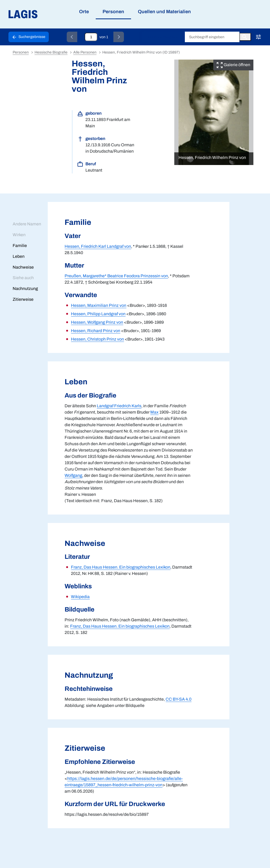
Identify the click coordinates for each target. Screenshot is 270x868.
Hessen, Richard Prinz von (96, 331)
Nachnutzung (25, 288)
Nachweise (23, 267)
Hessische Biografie (162, 37)
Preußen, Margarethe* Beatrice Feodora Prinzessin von (116, 276)
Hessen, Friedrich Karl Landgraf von (98, 246)
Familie (20, 246)
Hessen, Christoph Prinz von (97, 339)
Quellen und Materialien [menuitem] (164, 12)
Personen (21, 52)
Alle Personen (85, 52)
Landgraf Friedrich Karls (119, 406)
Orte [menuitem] (84, 12)
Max (154, 412)
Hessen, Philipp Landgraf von (98, 314)
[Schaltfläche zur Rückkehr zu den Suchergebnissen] (29, 37)
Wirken (19, 235)
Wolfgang (73, 475)
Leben (19, 256)
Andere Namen (27, 224)
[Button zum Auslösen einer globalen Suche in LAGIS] (245, 37)
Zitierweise (23, 299)
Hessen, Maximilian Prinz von (99, 305)
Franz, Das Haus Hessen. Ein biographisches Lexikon (121, 567)
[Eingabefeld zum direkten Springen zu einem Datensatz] (91, 37)
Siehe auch (23, 278)
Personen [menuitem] (113, 12)
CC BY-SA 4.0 (179, 699)
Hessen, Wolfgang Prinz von (97, 322)
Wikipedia (80, 597)
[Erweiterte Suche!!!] (258, 37)
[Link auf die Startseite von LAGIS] (53, 14)
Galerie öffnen (233, 65)
